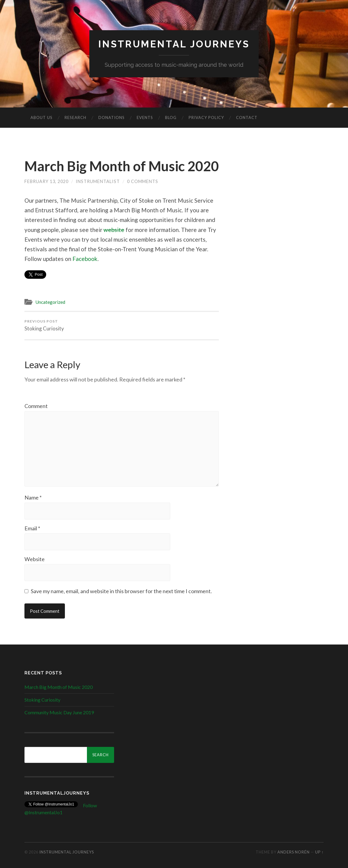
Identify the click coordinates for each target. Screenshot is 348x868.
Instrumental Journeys (174, 44)
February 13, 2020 (46, 181)
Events (145, 117)
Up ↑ (319, 852)
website (114, 230)
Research (75, 117)
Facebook (85, 259)
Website (35, 559)
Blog (171, 117)
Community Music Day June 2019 (59, 712)
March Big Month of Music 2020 (122, 166)
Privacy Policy (206, 117)
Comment (36, 406)
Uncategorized (50, 302)
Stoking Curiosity (44, 325)
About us (42, 117)
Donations (112, 117)
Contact (247, 117)
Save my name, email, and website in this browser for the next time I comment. (121, 591)
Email (32, 528)
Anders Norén (294, 852)
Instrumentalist (98, 181)
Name (33, 497)
